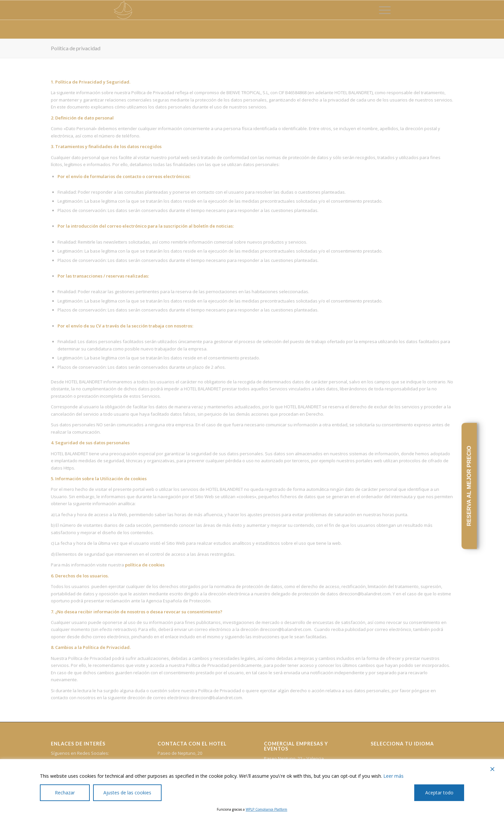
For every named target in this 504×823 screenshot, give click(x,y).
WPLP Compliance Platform (266, 809)
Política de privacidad (76, 48)
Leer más (393, 776)
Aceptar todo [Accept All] (439, 793)
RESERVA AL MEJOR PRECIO (469, 486)
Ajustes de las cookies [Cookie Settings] (127, 793)
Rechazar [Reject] (65, 793)
